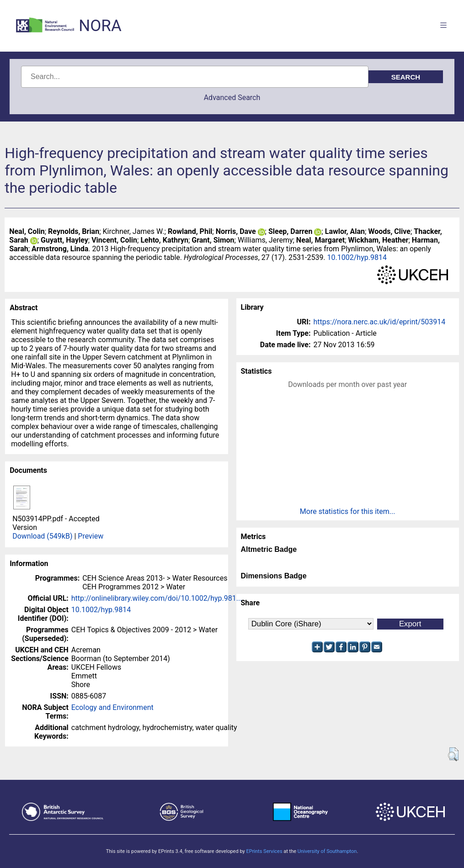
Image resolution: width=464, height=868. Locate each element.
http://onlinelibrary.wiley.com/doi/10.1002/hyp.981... (157, 598)
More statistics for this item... (348, 511)
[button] (453, 754)
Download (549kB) (42, 536)
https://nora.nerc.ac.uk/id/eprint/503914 (380, 322)
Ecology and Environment (112, 707)
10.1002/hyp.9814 (357, 257)
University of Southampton (327, 851)
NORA (100, 26)
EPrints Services (264, 851)
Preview (91, 536)
